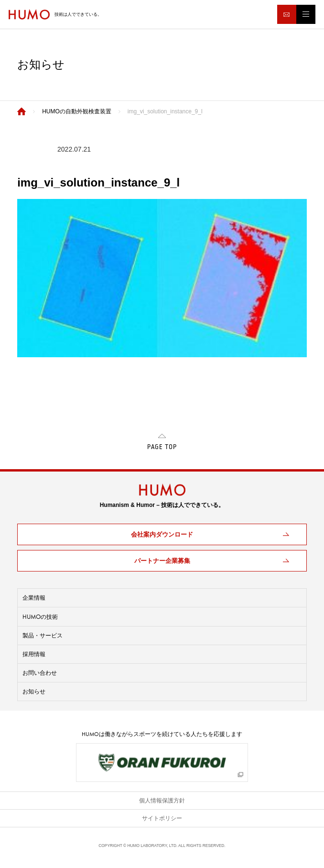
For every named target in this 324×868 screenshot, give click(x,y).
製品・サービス (43, 636)
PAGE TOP (162, 447)
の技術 (40, 617)
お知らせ (34, 692)
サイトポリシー (162, 818)
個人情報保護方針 (162, 801)
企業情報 (34, 598)
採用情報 (34, 654)
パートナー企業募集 (162, 561)
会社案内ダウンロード (162, 534)
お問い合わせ (40, 673)
